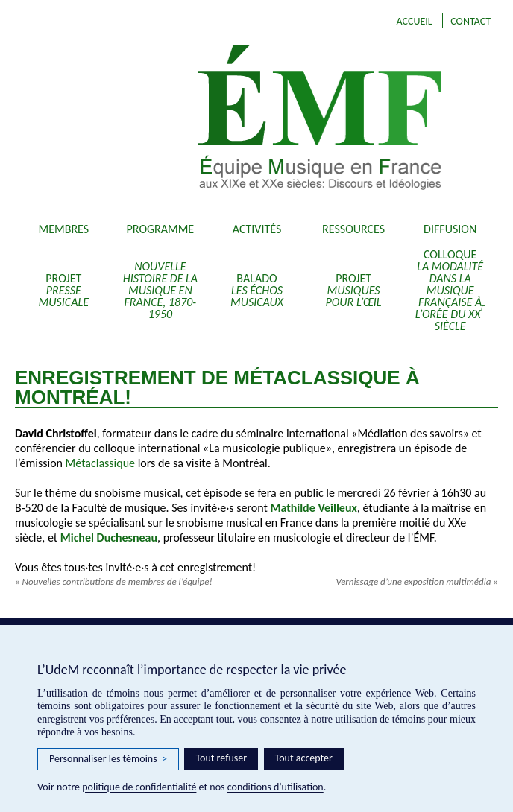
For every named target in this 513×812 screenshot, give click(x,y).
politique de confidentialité (139, 787)
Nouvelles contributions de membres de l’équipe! (114, 581)
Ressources (353, 229)
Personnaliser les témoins (108, 759)
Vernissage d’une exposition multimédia (417, 581)
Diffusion (450, 229)
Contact (470, 21)
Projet (64, 290)
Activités (257, 229)
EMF (316, 119)
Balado (257, 290)
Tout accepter (304, 758)
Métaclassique (100, 463)
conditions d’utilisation (276, 787)
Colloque (450, 290)
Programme (161, 229)
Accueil (414, 21)
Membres (64, 229)
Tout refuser (221, 758)
